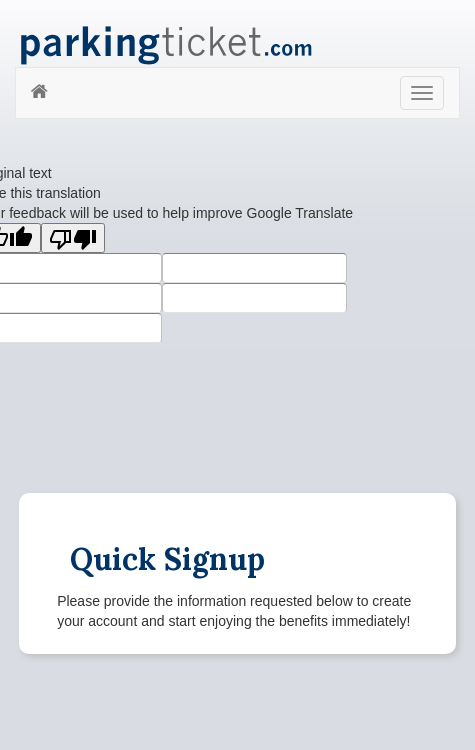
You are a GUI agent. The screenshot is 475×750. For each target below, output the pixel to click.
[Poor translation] (73, 238)
